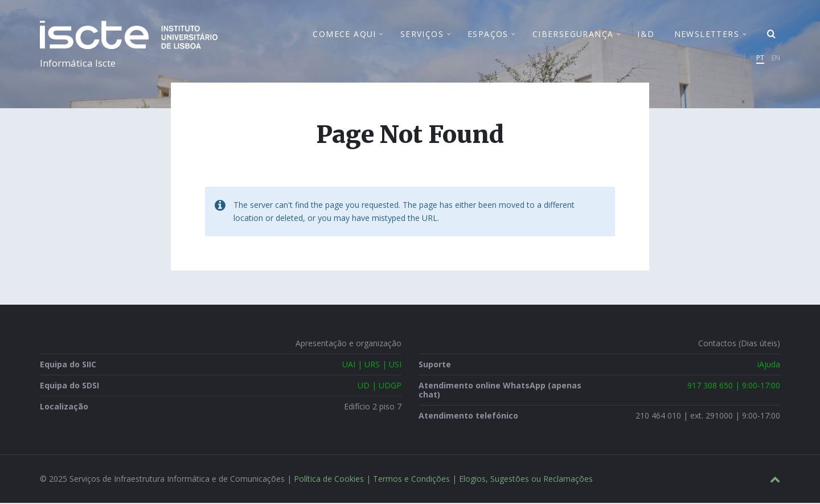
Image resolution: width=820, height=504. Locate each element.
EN (776, 58)
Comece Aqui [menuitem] (344, 34)
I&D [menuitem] (646, 34)
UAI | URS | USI (372, 365)
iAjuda (769, 365)
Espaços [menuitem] (488, 34)
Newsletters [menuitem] (707, 34)
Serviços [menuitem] (422, 34)
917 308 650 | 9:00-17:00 (734, 386)
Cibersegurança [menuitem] (573, 34)
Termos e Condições (411, 480)
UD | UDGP (380, 386)
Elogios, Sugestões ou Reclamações (526, 480)
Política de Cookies (329, 480)
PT (760, 58)
